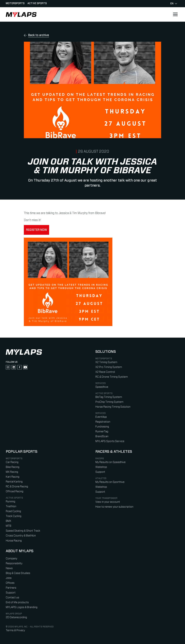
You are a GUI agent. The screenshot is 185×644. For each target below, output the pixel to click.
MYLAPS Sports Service (110, 441)
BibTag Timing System (109, 397)
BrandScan (102, 436)
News (9, 568)
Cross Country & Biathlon (21, 536)
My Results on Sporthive (110, 482)
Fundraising (102, 427)
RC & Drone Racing (17, 487)
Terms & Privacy (15, 630)
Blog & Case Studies (18, 573)
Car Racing (12, 462)
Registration (103, 422)
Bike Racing (13, 467)
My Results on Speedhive (110, 462)
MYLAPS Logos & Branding (22, 607)
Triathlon (11, 506)
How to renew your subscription (114, 507)
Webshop (101, 467)
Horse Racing (14, 541)
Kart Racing (13, 477)
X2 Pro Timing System (109, 367)
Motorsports (15, 3)
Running (10, 502)
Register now (36, 230)
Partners (11, 588)
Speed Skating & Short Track (23, 531)
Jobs (9, 578)
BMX (8, 521)
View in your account (108, 502)
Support (100, 472)
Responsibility (14, 563)
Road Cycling (13, 511)
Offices (10, 583)
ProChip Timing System (109, 402)
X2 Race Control (105, 372)
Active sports (37, 3)
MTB (8, 526)
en (174, 4)
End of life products (17, 602)
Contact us (12, 598)
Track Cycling (14, 516)
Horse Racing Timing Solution (113, 407)
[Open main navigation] (175, 14)
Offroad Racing (15, 491)
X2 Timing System (106, 362)
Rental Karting (14, 482)
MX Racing (12, 472)
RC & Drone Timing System (112, 377)
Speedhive (102, 387)
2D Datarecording (16, 617)
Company (11, 559)
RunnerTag (102, 432)
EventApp (101, 417)
